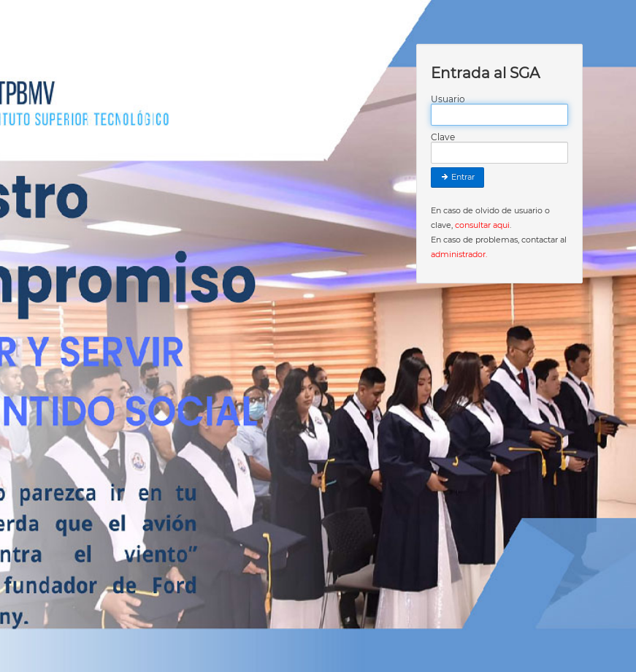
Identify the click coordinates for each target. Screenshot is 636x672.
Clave (443, 137)
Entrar (457, 177)
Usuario (448, 99)
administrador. (459, 254)
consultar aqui (482, 225)
